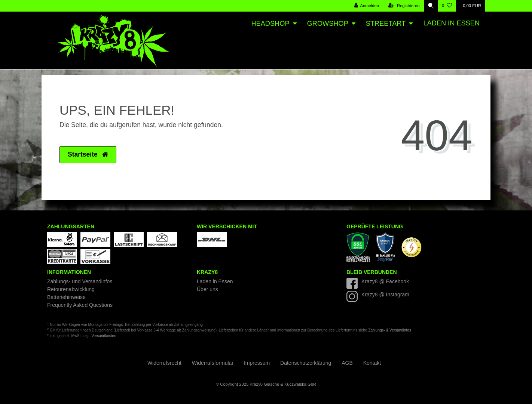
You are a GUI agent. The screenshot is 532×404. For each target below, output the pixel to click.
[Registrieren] (403, 6)
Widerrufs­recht (164, 363)
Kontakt (372, 363)
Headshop (270, 24)
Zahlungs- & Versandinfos (390, 330)
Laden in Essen (451, 23)
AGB (347, 363)
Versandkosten (104, 336)
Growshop (328, 24)
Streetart (386, 24)
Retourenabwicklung (71, 289)
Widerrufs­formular (213, 363)
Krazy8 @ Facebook (385, 281)
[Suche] (430, 6)
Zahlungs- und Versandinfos (80, 281)
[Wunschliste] (447, 6)
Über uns (207, 289)
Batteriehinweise (66, 297)
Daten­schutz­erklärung (306, 363)
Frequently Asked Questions (80, 305)
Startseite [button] (88, 154)
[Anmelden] (366, 6)
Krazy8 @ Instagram (385, 294)
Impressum (257, 363)
